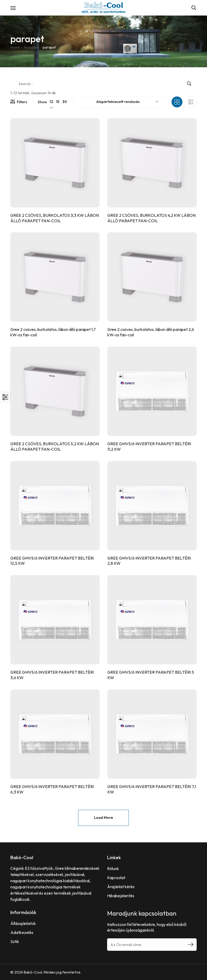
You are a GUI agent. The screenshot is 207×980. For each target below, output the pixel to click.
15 (58, 102)
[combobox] (120, 102)
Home (15, 47)
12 (51, 102)
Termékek (31, 47)
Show (42, 102)
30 (65, 102)
